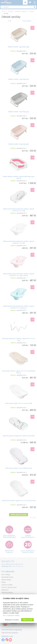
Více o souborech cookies (11, 615)
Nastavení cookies (12, 620)
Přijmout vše (27, 620)
